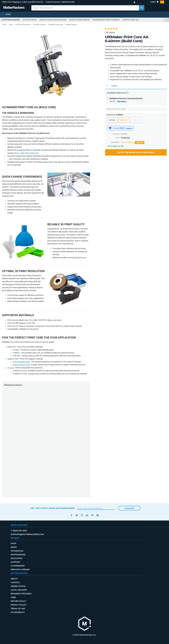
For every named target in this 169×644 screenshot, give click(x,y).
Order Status (18, 586)
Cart (157, 2)
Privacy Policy (19, 605)
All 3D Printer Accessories (11, 20)
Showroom (17, 551)
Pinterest (92, 515)
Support (15, 562)
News (14, 547)
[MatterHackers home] (14, 8)
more (36, 153)
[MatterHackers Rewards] (110, 128)
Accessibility (18, 612)
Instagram (82, 515)
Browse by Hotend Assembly (80, 20)
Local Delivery (19, 590)
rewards (129, 128)
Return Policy (18, 601)
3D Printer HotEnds (30, 20)
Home (5, 25)
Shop (13, 543)
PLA (18, 153)
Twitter (77, 515)
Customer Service (53, 2)
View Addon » (122, 101)
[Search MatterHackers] (142, 8)
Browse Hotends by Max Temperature (106, 20)
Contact (15, 582)
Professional (18, 555)
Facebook (72, 515)
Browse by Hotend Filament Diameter (53, 20)
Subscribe (129, 508)
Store (11, 25)
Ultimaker (110, 32)
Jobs (13, 597)
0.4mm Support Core (21, 362)
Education (16, 558)
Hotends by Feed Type (131, 20)
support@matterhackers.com (27, 534)
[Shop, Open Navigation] (6, 14)
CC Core (11, 368)
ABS (22, 153)
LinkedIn (87, 515)
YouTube (98, 515)
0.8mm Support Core (21, 365)
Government (18, 566)
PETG (27, 153)
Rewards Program (21, 594)
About (14, 579)
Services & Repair (20, 570)
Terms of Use (18, 609)
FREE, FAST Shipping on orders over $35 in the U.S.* (23, 2)
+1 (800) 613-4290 (67, 2)
